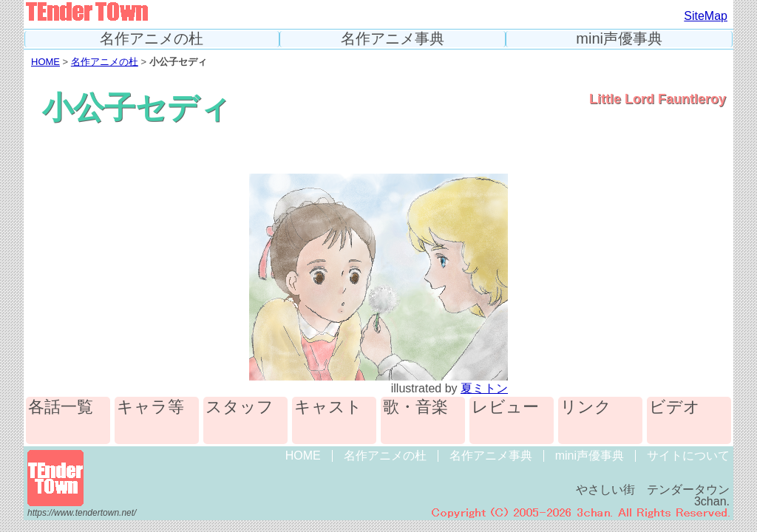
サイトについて (688, 456)
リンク (586, 407)
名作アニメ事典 (393, 39)
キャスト (328, 407)
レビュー (505, 407)
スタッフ (240, 407)
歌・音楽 (415, 407)
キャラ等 (150, 407)
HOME (45, 62)
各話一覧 (61, 407)
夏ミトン (484, 388)
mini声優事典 (619, 39)
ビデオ (675, 407)
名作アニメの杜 (152, 39)
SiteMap (706, 16)
